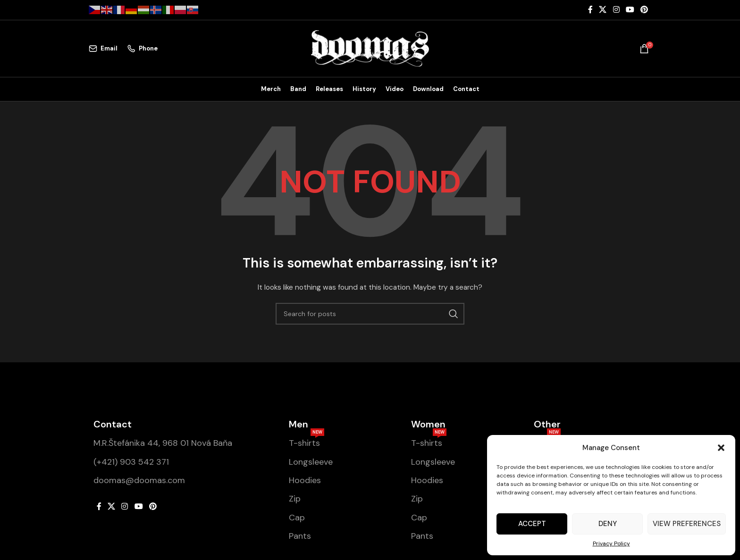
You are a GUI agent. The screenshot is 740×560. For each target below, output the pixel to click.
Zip (295, 499)
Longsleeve (311, 462)
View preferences (687, 524)
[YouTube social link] (630, 10)
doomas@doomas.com (139, 480)
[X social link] (603, 10)
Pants (300, 536)
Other (547, 425)
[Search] (370, 314)
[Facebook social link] (590, 10)
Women (428, 425)
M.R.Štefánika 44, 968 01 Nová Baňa (163, 443)
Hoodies (305, 480)
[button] (721, 448)
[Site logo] (370, 48)
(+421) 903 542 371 (131, 462)
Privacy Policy (611, 543)
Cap (297, 518)
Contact (113, 425)
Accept (532, 524)
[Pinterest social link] (644, 10)
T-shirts (307, 442)
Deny (608, 524)
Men (299, 425)
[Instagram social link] (616, 10)
